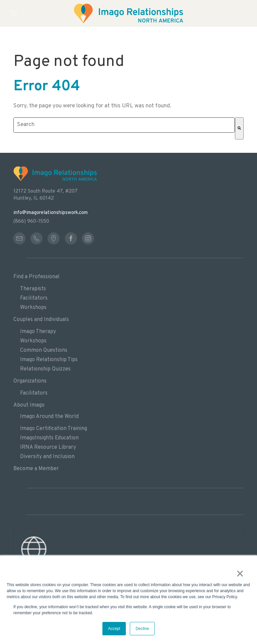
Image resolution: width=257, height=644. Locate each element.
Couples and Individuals (41, 320)
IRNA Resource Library (48, 447)
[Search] (239, 128)
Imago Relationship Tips (49, 360)
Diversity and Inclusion (47, 457)
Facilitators (34, 298)
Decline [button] (142, 629)
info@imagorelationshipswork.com (51, 213)
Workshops (33, 308)
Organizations (30, 381)
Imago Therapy (38, 332)
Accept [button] (114, 629)
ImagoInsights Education (49, 438)
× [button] (240, 573)
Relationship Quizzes (45, 369)
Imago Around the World (49, 417)
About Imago (29, 405)
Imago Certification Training (54, 429)
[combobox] (124, 125)
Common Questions (44, 350)
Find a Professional (36, 277)
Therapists (33, 289)
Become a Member (36, 469)
